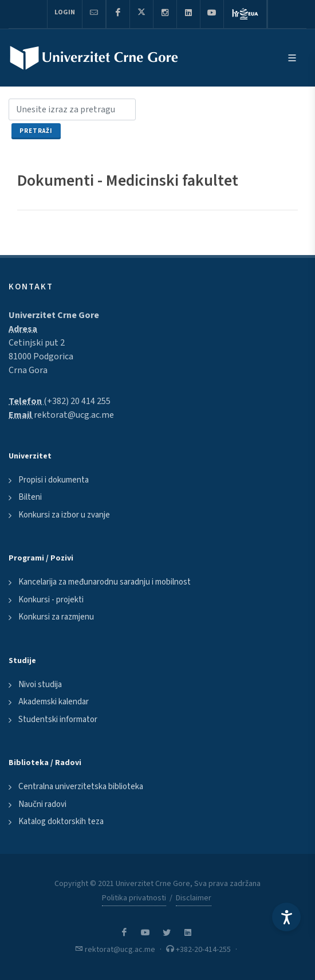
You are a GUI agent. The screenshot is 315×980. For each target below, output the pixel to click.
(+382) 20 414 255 (77, 401)
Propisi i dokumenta (54, 480)
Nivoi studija (40, 685)
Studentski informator (58, 720)
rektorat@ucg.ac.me (74, 415)
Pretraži (36, 131)
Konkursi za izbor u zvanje (64, 515)
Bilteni (30, 497)
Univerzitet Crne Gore (54, 315)
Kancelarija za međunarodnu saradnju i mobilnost (105, 582)
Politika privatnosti (134, 898)
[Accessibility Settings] (286, 917)
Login (65, 12)
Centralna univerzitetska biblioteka (81, 787)
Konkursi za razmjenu (56, 617)
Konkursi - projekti (51, 600)
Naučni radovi (42, 804)
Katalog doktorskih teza (61, 822)
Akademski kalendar (54, 702)
